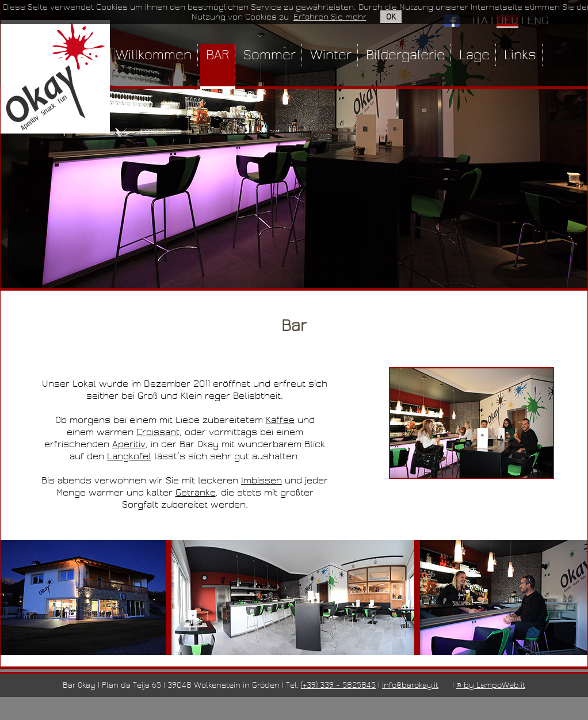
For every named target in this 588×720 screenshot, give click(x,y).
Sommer (270, 55)
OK (391, 17)
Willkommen (154, 55)
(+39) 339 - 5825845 (338, 685)
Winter (331, 55)
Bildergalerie (405, 55)
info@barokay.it (410, 685)
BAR (217, 55)
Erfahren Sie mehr (330, 17)
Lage (474, 55)
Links (520, 55)
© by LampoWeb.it (491, 685)
